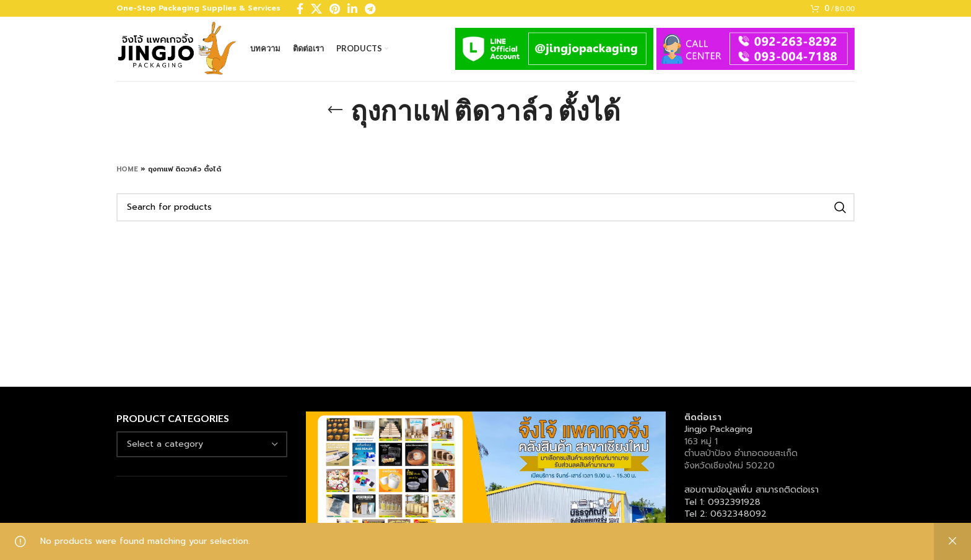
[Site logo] (177, 49)
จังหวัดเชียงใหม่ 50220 (729, 466)
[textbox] (165, 444)
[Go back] (335, 110)
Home (127, 169)
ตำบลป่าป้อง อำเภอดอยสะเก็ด (741, 453)
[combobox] (202, 444)
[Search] (485, 207)
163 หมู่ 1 (701, 442)
